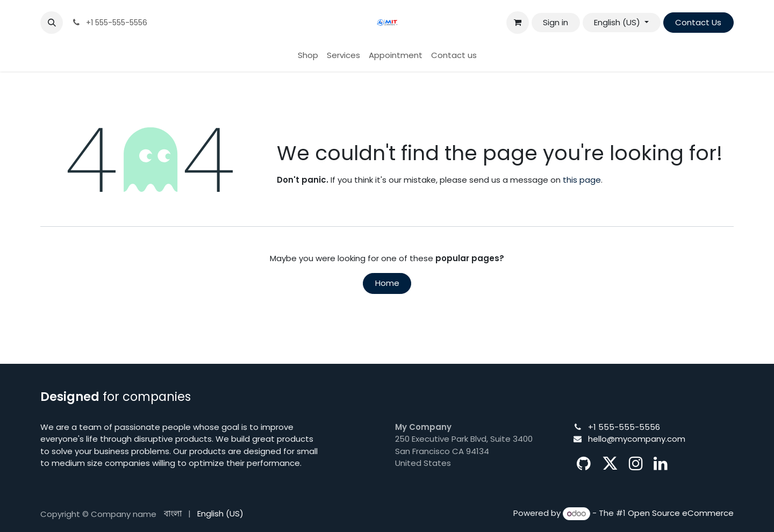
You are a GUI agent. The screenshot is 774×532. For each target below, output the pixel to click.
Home (387, 283)
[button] (52, 23)
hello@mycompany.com (637, 439)
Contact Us (698, 22)
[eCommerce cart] (518, 23)
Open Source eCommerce (681, 513)
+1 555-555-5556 (624, 427)
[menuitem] (308, 56)
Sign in (556, 22)
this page (582, 180)
